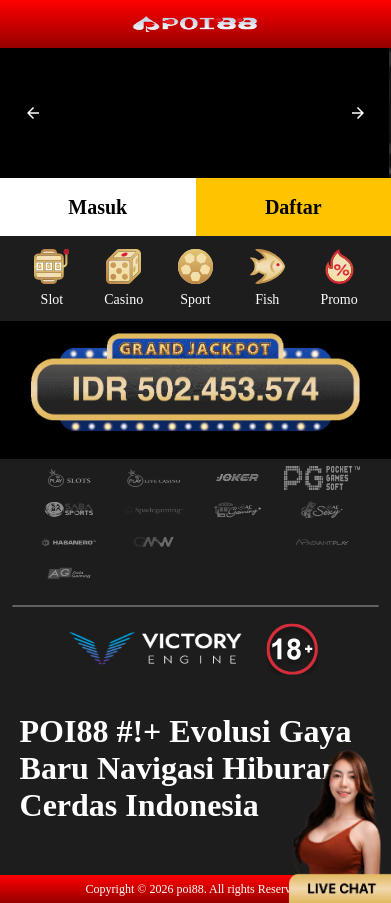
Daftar (293, 207)
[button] (33, 113)
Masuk (97, 207)
